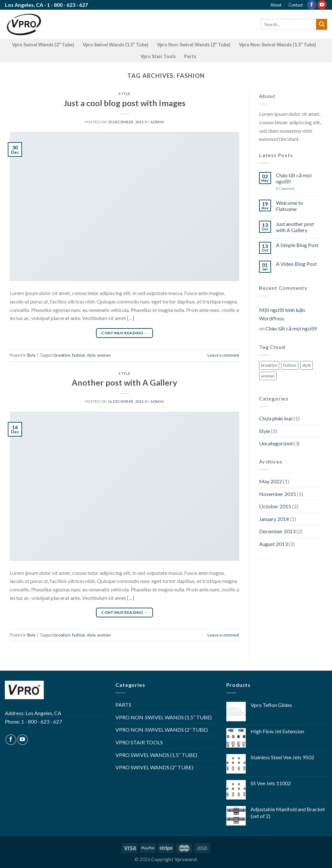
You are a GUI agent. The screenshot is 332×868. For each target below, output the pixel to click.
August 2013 (273, 544)
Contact (296, 5)
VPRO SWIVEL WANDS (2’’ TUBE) (154, 767)
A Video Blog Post (296, 264)
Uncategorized (276, 443)
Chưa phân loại (276, 418)
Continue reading (124, 333)
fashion (79, 355)
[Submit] (322, 24)
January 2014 (274, 519)
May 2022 (271, 481)
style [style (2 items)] (307, 365)
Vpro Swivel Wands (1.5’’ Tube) (116, 45)
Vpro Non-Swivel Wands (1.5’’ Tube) (278, 45)
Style (124, 94)
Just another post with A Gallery (295, 227)
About (276, 5)
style (91, 355)
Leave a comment (223, 355)
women (104, 355)
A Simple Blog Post (297, 245)
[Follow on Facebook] (312, 5)
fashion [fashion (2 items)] (290, 365)
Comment (285, 188)
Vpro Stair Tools (158, 56)
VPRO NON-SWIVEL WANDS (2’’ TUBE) (162, 730)
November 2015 (278, 494)
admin (157, 122)
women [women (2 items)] (268, 376)
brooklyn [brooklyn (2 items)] (269, 365)
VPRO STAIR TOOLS (139, 742)
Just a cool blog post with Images (124, 103)
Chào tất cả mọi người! (294, 178)
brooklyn (62, 355)
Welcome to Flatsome (290, 206)
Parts (190, 56)
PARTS (123, 705)
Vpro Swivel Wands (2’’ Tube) (43, 45)
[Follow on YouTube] (322, 5)
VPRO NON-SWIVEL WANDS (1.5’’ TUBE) (164, 717)
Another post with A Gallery (124, 382)
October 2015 (275, 506)
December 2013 (277, 531)
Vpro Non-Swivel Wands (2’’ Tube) (194, 45)
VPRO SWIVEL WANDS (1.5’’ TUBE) (156, 755)
